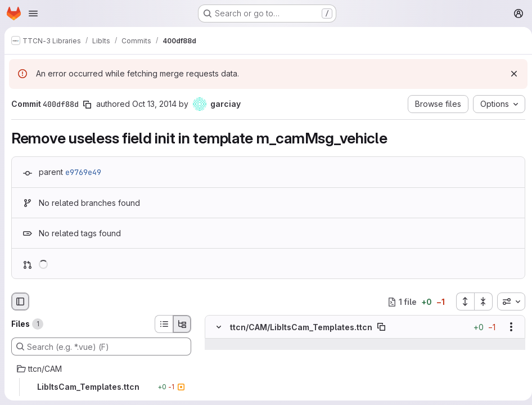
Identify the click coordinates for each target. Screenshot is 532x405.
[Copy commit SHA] (87, 105)
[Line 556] (218, 355)
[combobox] (507, 301)
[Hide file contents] (219, 327)
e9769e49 (83, 172)
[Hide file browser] (20, 301)
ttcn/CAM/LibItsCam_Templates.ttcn (301, 327)
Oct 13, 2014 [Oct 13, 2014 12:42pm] (154, 104)
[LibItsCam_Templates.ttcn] (101, 387)
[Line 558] (218, 389)
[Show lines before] (233, 344)
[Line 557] (218, 378)
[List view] (164, 324)
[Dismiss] (510, 74)
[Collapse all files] (479, 301)
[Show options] (507, 327)
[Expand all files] (461, 301)
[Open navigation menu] (33, 13)
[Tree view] (182, 324)
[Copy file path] (381, 327)
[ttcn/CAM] (101, 369)
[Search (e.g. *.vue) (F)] (101, 346)
